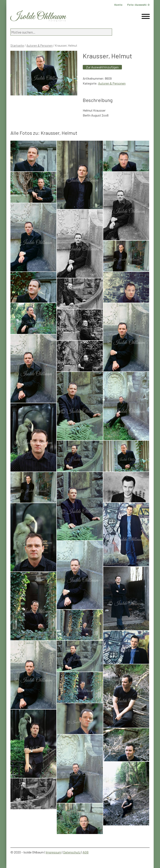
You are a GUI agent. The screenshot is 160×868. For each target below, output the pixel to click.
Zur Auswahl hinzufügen (102, 67)
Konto (118, 5)
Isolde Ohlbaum (38, 17)
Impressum (53, 852)
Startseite (17, 45)
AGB (86, 852)
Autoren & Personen (40, 45)
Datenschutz (72, 852)
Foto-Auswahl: (138, 5)
